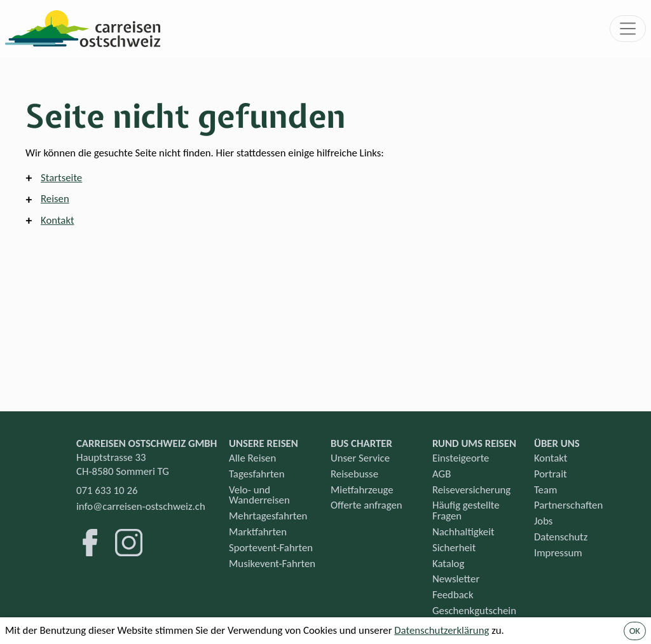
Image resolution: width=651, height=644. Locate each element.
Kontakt (58, 220)
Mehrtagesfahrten (268, 516)
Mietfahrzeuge (362, 490)
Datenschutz (561, 537)
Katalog (448, 564)
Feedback (453, 595)
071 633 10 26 (107, 490)
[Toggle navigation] (628, 29)
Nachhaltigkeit (463, 532)
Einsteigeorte (461, 458)
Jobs (544, 521)
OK (635, 631)
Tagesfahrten (257, 474)
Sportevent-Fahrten (271, 548)
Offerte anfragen (367, 505)
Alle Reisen (252, 458)
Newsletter (456, 579)
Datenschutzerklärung (442, 630)
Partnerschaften (568, 505)
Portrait (551, 474)
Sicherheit (454, 548)
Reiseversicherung (471, 490)
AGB (442, 474)
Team (545, 490)
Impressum (558, 553)
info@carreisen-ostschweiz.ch (141, 506)
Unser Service (360, 458)
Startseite (61, 178)
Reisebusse (354, 474)
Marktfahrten (258, 532)
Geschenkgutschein (474, 611)
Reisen (55, 199)
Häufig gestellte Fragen (466, 510)
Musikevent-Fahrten (272, 564)
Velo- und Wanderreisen (259, 495)
